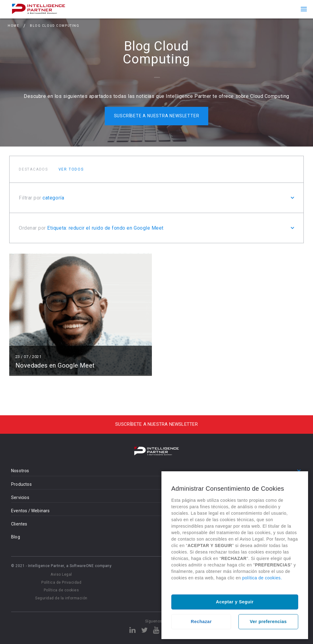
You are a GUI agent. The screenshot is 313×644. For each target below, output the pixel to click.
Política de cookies (61, 590)
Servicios (20, 497)
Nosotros (20, 471)
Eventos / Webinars (30, 511)
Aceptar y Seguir (235, 602)
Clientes (19, 524)
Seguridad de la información (61, 598)
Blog (16, 537)
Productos (21, 484)
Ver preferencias (268, 622)
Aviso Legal (61, 574)
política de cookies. (262, 578)
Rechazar (201, 622)
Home (13, 26)
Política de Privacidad (61, 582)
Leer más (81, 314)
